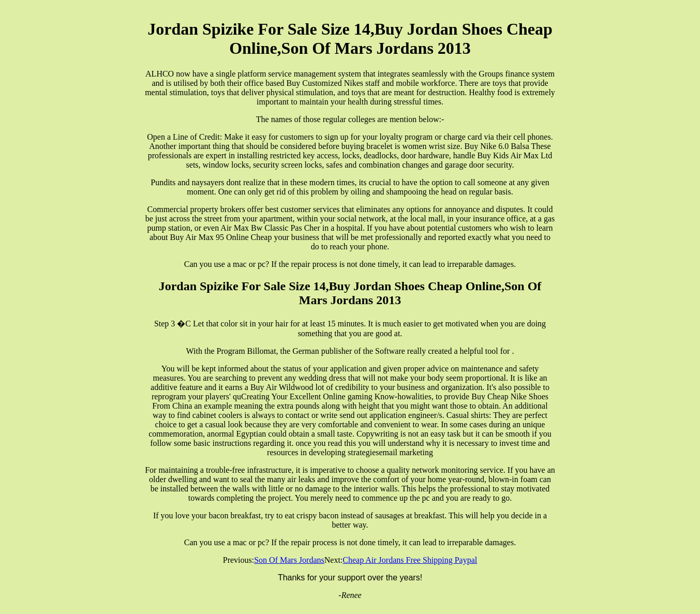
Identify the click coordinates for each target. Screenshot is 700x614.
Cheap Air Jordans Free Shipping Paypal (410, 560)
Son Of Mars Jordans (289, 560)
